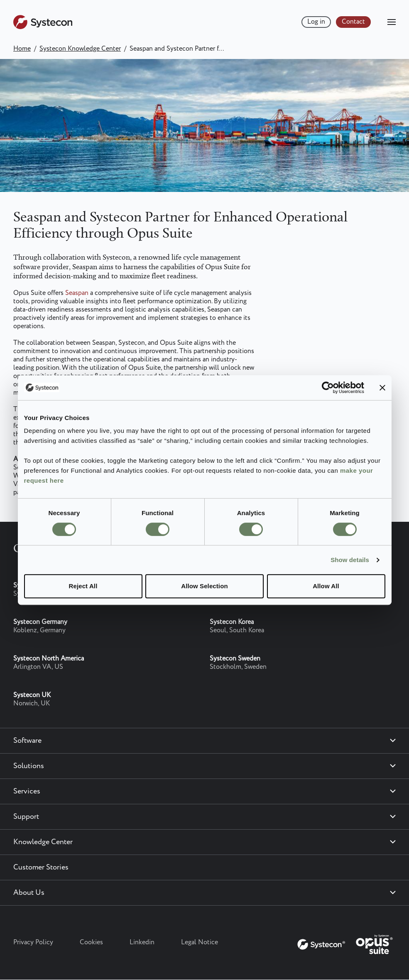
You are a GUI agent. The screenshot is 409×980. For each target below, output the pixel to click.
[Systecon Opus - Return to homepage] (346, 943)
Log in (316, 22)
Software (27, 741)
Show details (350, 560)
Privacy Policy (33, 942)
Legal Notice (200, 942)
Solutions (29, 766)
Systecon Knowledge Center (80, 49)
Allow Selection (204, 586)
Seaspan (78, 293)
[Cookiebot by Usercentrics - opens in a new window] (328, 388)
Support (26, 817)
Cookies (91, 942)
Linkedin (142, 942)
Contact (353, 22)
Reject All (83, 586)
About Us (29, 893)
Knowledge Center (43, 842)
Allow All (326, 586)
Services (27, 791)
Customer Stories (41, 867)
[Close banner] (382, 388)
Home (22, 49)
